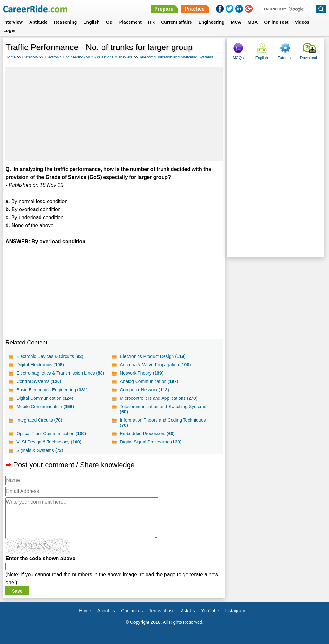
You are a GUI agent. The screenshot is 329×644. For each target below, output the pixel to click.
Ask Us (188, 611)
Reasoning (66, 22)
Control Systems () (39, 381)
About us (106, 611)
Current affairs (176, 22)
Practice (194, 9)
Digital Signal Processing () (151, 442)
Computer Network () (144, 390)
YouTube (210, 611)
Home (11, 57)
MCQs (238, 58)
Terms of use (162, 611)
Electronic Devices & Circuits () (50, 356)
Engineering (212, 22)
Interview (13, 22)
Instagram (235, 611)
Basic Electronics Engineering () (52, 390)
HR (151, 22)
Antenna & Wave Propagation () (155, 365)
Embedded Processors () (147, 434)
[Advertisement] (114, 114)
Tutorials (285, 58)
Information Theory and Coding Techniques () (163, 423)
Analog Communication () (149, 381)
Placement (130, 22)
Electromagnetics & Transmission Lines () (60, 373)
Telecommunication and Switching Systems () (163, 409)
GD (109, 22)
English (91, 22)
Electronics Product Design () (153, 356)
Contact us (132, 611)
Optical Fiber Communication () (51, 434)
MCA (236, 22)
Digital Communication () (45, 398)
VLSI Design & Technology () (49, 442)
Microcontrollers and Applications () (159, 398)
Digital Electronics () (40, 365)
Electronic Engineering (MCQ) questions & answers (89, 57)
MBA (253, 22)
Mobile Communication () (45, 407)
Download (309, 58)
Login (9, 31)
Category (30, 57)
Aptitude (38, 22)
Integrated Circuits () (39, 420)
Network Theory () (142, 373)
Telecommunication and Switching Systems (176, 57)
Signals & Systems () (40, 450)
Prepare (164, 9)
